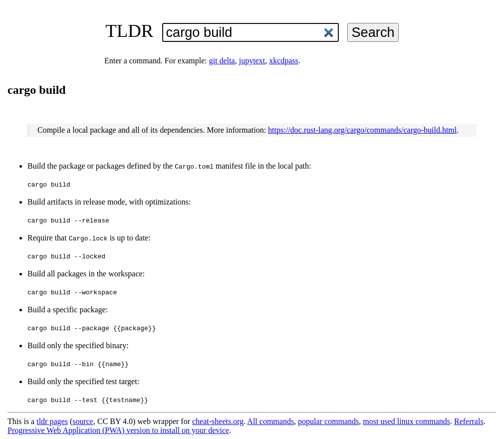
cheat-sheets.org (218, 421)
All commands (270, 421)
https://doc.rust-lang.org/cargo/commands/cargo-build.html (362, 130)
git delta (222, 61)
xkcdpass (284, 61)
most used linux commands (406, 421)
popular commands (328, 421)
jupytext (252, 61)
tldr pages (52, 421)
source (83, 421)
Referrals (469, 421)
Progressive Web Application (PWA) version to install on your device (118, 430)
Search (373, 32)
